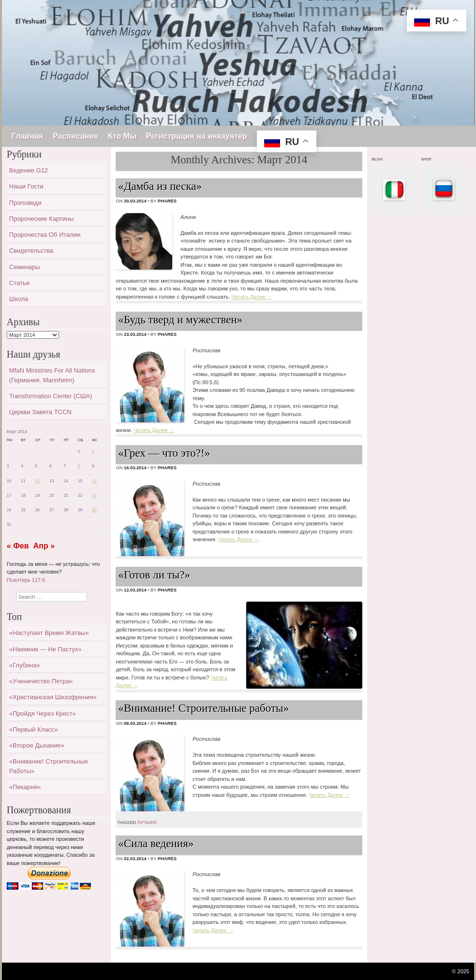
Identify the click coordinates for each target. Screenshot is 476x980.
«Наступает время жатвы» (49, 633)
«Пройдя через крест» (43, 713)
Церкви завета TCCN (40, 412)
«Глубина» (25, 665)
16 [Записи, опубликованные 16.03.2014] (94, 481)
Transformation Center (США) (51, 396)
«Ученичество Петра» (41, 681)
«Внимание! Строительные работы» (203, 708)
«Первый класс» (34, 729)
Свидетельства (31, 251)
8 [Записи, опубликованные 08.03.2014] (79, 466)
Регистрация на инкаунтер (197, 136)
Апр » (44, 546)
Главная (27, 136)
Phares (167, 201)
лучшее (147, 822)
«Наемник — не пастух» (45, 649)
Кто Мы (122, 136)
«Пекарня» (25, 787)
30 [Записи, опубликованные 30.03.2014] (94, 510)
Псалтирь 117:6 (26, 580)
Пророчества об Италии (45, 235)
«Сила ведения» (156, 843)
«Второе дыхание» (37, 745)
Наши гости (26, 186)
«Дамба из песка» (160, 186)
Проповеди (25, 203)
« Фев (18, 546)
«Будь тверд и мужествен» (180, 320)
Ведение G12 (29, 170)
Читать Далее (252, 297)
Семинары (25, 267)
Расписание (75, 136)
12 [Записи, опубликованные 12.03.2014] (38, 481)
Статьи (19, 283)
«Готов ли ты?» (154, 575)
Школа (19, 299)
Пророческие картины (42, 219)
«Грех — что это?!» (164, 453)
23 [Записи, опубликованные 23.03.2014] (94, 495)
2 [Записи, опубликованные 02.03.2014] (93, 451)
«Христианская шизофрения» (53, 697)
